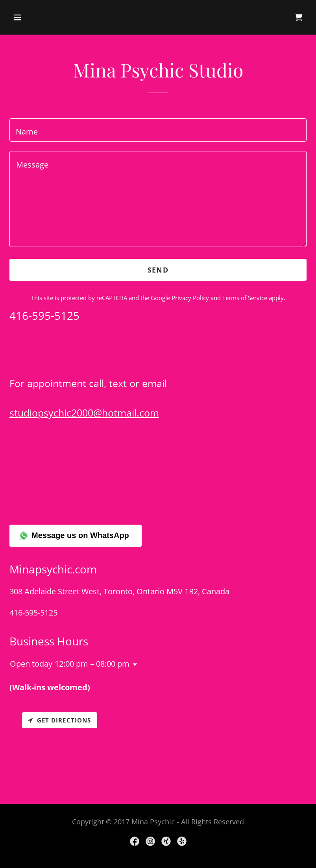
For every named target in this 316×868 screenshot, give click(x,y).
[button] (43, 17)
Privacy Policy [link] (190, 298)
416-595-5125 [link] (33, 613)
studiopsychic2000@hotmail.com (84, 413)
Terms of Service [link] (245, 298)
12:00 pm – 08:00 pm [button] (92, 664)
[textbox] (158, 130)
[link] (299, 17)
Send (158, 270)
